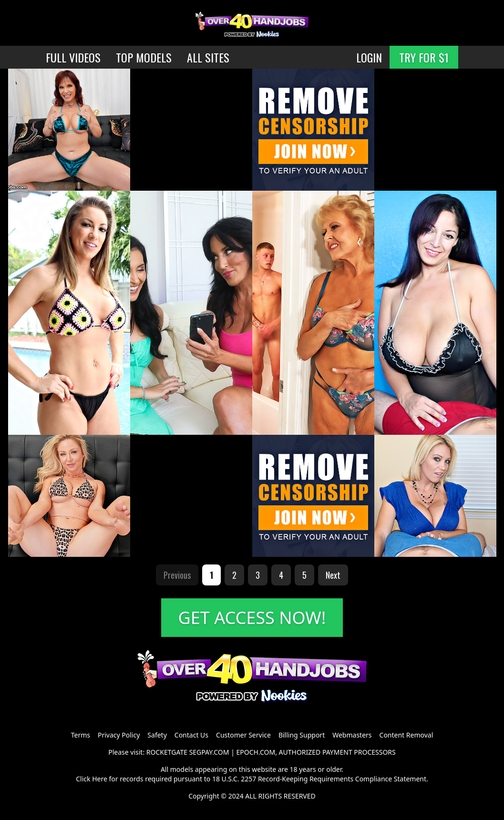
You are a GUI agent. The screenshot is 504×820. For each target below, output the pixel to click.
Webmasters (352, 735)
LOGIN (369, 57)
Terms (81, 735)
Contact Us (191, 735)
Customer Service (243, 735)
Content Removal (406, 735)
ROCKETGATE (167, 752)
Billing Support (302, 735)
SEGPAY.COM (209, 752)
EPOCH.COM (256, 752)
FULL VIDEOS (73, 57)
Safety (157, 735)
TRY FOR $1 (424, 57)
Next (333, 575)
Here (100, 779)
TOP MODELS (144, 57)
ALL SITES (208, 57)
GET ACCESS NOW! (252, 618)
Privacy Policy (119, 735)
